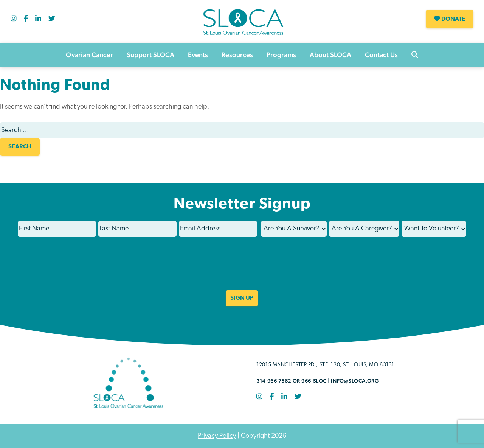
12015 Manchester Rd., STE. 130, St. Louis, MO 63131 (325, 365)
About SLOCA (330, 55)
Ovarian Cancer (89, 55)
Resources (237, 55)
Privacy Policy (217, 436)
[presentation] (242, 269)
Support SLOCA (150, 55)
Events (198, 55)
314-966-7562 (274, 381)
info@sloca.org (355, 381)
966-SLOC (314, 381)
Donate (450, 19)
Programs (281, 55)
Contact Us (381, 55)
